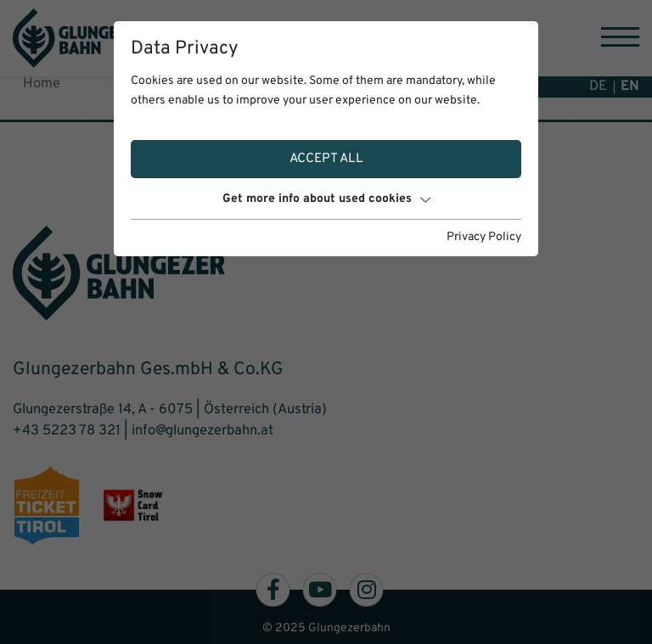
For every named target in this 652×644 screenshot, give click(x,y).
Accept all (326, 159)
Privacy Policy (484, 237)
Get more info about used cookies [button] (326, 199)
